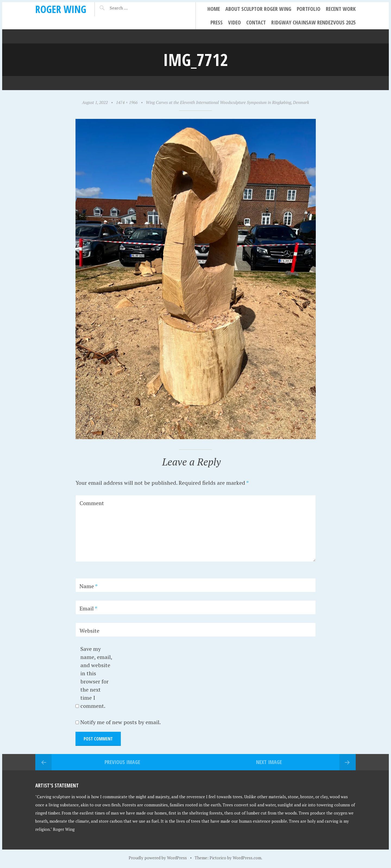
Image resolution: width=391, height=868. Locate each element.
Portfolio (309, 9)
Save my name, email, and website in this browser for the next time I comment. (96, 677)
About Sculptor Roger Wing (258, 9)
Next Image (269, 762)
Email (88, 608)
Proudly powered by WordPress (158, 858)
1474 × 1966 (127, 102)
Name (89, 586)
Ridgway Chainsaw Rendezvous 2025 (313, 22)
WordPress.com (247, 858)
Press (217, 22)
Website (89, 631)
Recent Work (341, 9)
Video (234, 22)
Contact (256, 22)
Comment (92, 503)
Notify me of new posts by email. (121, 722)
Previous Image (122, 762)
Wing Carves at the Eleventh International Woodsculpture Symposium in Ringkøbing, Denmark (227, 102)
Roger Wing (61, 9)
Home (214, 9)
